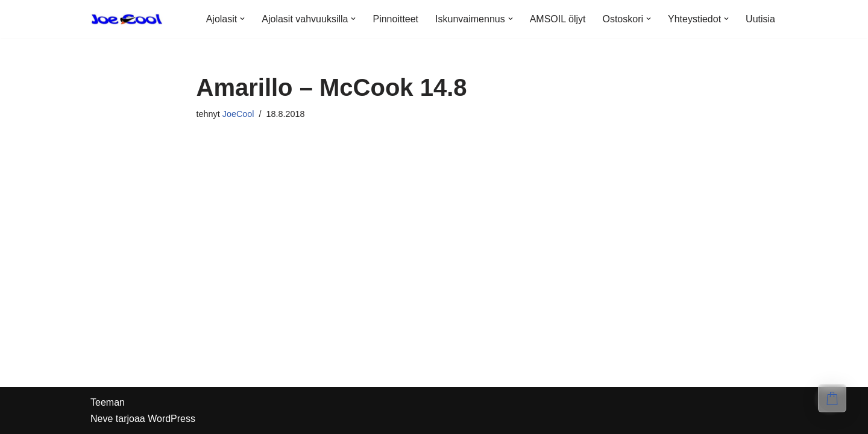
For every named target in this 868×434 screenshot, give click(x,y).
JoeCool (238, 114)
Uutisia (760, 19)
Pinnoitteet (395, 19)
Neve (102, 419)
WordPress (171, 419)
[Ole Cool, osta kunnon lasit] (127, 19)
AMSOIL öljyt (558, 19)
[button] (242, 19)
